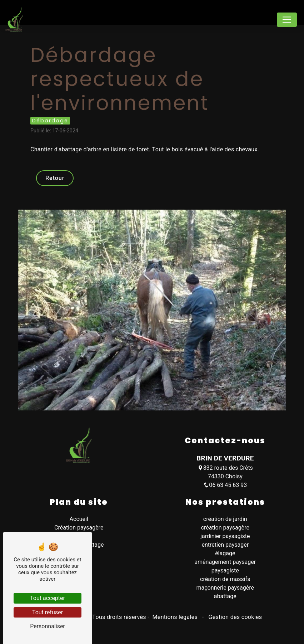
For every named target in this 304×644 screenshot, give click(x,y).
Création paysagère (79, 528)
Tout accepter (48, 598)
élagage (225, 553)
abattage (225, 596)
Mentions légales (175, 617)
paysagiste (225, 570)
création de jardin (225, 519)
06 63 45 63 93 (225, 485)
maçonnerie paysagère (225, 588)
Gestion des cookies (234, 617)
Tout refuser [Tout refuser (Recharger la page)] (48, 612)
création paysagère (225, 528)
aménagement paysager (225, 562)
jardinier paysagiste (225, 536)
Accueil (79, 519)
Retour (55, 178)
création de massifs (225, 579)
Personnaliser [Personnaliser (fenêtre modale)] (48, 626)
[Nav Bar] (287, 20)
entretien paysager (225, 545)
